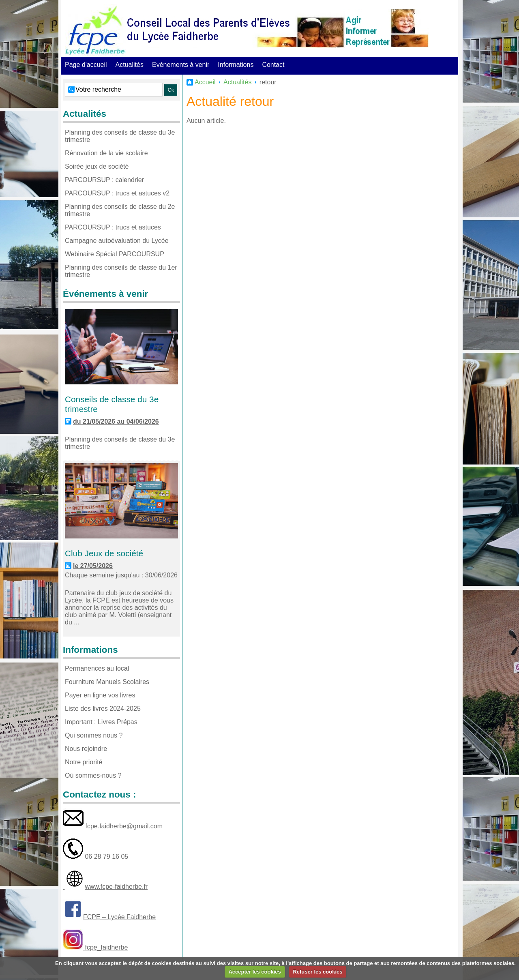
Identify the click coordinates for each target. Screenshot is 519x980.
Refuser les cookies (317, 972)
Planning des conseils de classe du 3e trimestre (120, 136)
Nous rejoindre (86, 749)
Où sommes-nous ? (93, 775)
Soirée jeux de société (97, 166)
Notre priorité (84, 762)
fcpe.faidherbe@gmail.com (123, 826)
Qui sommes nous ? (94, 735)
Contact (273, 65)
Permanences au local (97, 668)
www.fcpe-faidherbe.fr (116, 887)
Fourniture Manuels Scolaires (107, 682)
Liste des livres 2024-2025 (103, 709)
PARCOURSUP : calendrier (104, 180)
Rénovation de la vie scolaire (106, 153)
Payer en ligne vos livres (100, 695)
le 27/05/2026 (93, 566)
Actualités (130, 65)
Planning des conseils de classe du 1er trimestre (121, 271)
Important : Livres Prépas (101, 722)
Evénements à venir (181, 65)
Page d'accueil (86, 65)
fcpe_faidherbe (105, 947)
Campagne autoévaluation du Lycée (117, 241)
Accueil (205, 82)
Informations (236, 65)
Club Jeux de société (104, 553)
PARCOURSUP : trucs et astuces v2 (117, 193)
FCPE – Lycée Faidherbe (119, 917)
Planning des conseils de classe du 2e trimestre (120, 210)
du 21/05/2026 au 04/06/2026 (116, 421)
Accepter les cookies (254, 972)
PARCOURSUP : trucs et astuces (113, 227)
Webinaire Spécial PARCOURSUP (115, 254)
